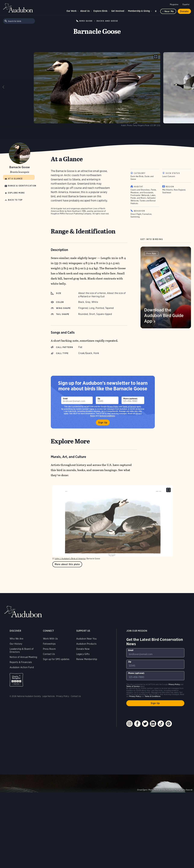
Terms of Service (129, 407)
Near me (169, 11)
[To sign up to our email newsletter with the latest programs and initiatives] (77, 400)
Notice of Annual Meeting (23, 657)
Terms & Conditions (153, 696)
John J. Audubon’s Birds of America (70, 559)
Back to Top (15, 200)
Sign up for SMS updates (56, 659)
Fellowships (49, 644)
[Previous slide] (4, 87)
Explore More (16, 193)
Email (65, 399)
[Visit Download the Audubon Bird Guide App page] (166, 287)
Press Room (49, 649)
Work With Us (50, 639)
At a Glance (15, 179)
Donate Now (83, 649)
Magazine (174, 4)
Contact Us (49, 654)
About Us (85, 11)
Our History (16, 644)
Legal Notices (49, 696)
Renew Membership (87, 659)
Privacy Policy (113, 407)
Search (156, 11)
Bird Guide (86, 21)
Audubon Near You (87, 639)
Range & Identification (22, 186)
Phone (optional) (130, 399)
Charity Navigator (16, 680)
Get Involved (118, 11)
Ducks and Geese (107, 21)
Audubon (18, 8)
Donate (184, 11)
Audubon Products (86, 644)
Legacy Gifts (83, 654)
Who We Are (16, 639)
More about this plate (67, 564)
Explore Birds (100, 11)
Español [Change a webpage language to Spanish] (186, 4)
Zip (99, 399)
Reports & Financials (21, 662)
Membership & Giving (139, 11)
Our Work (71, 11)
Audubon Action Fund (22, 667)
